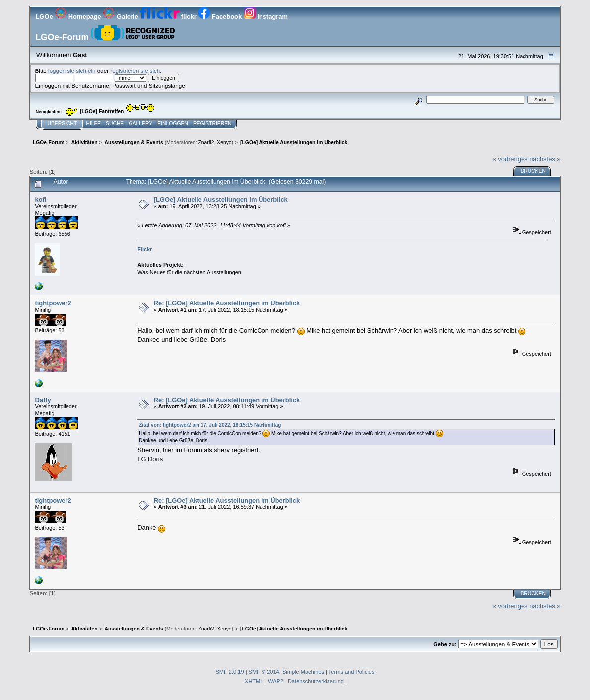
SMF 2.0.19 (229, 672)
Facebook (221, 17)
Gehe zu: (445, 644)
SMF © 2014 (264, 672)
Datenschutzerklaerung (316, 681)
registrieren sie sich (135, 71)
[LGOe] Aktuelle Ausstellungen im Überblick (221, 199)
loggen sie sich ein (72, 71)
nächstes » (545, 159)
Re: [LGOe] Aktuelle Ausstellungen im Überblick (227, 303)
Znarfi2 (206, 143)
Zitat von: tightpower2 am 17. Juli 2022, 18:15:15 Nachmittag (210, 425)
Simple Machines (303, 672)
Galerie (121, 17)
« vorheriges (510, 159)
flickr (169, 17)
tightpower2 (53, 303)
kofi (40, 199)
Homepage (79, 17)
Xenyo (224, 143)
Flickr (145, 249)
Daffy (43, 400)
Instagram (266, 17)
